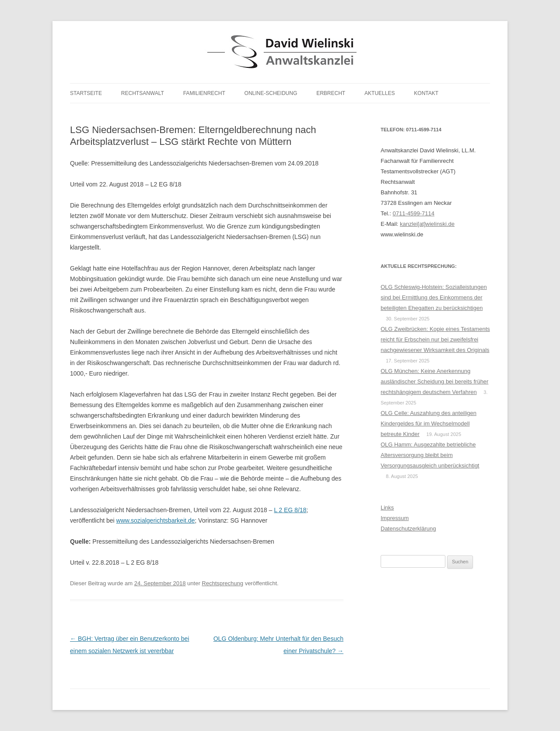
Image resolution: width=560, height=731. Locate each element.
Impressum (395, 518)
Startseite (86, 93)
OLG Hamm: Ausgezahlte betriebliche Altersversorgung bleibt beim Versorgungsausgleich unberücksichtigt (430, 455)
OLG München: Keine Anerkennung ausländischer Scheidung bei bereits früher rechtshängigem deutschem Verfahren (434, 381)
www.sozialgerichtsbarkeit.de (156, 520)
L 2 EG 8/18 (290, 510)
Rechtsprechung (222, 583)
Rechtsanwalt (143, 93)
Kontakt (426, 93)
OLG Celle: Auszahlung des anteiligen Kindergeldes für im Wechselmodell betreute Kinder (429, 423)
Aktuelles (380, 93)
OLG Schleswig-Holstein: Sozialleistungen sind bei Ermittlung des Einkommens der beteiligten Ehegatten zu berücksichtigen (434, 297)
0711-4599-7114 (413, 213)
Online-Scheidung (271, 93)
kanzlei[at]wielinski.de (427, 224)
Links (387, 508)
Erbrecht (331, 93)
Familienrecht (204, 93)
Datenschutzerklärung (408, 529)
